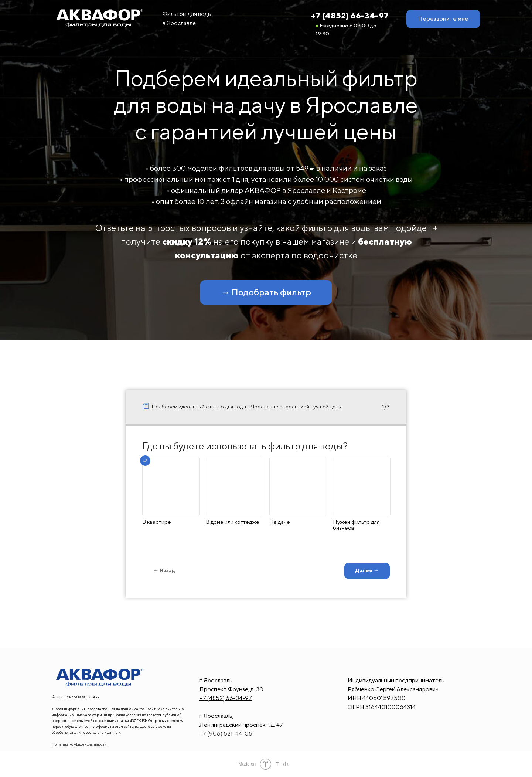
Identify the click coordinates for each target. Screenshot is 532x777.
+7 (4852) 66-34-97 (350, 16)
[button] (443, 19)
